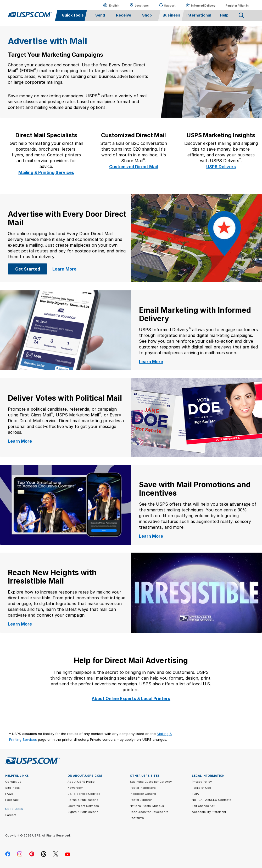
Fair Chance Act (203, 806)
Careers (11, 815)
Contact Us (13, 782)
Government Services (83, 806)
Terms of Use (201, 788)
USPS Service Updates (84, 794)
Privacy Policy (202, 782)
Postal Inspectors (143, 788)
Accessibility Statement (209, 812)
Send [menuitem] (100, 15)
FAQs (9, 794)
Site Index (12, 788)
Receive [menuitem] (124, 15)
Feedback (12, 800)
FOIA (195, 794)
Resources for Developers (149, 812)
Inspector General (143, 794)
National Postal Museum (147, 806)
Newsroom (75, 788)
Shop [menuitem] (147, 15)
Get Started (31, 269)
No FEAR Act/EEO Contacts (212, 800)
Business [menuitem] (171, 15)
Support (170, 6)
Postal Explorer (141, 800)
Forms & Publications (83, 800)
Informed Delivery (203, 6)
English (109, 5)
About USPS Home (81, 782)
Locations (142, 6)
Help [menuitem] (224, 15)
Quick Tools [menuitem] (73, 15)
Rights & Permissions (83, 812)
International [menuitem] (199, 15)
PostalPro (137, 818)
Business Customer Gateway (151, 782)
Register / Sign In (237, 6)
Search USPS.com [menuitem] (241, 15)
